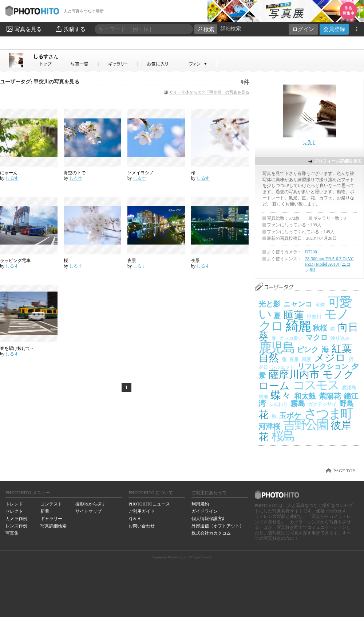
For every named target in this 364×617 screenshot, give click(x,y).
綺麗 (298, 326)
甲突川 (314, 317)
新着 (45, 511)
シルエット (283, 367)
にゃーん (9, 173)
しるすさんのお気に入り (158, 64)
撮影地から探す (91, 504)
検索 (206, 29)
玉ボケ (290, 415)
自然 (269, 358)
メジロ (330, 358)
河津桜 (269, 426)
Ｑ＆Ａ (135, 519)
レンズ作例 (16, 526)
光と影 (269, 304)
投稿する (70, 29)
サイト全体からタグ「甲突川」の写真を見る (209, 92)
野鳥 (347, 403)
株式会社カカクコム (211, 533)
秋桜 (320, 328)
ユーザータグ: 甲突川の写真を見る (40, 82)
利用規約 (200, 504)
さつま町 (328, 414)
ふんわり (278, 404)
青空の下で (75, 173)
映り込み (340, 338)
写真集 (12, 533)
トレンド (14, 504)
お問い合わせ (142, 526)
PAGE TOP (344, 471)
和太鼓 (305, 396)
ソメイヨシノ (141, 173)
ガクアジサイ (322, 404)
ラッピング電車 (15, 261)
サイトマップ (88, 511)
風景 (306, 360)
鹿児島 (276, 348)
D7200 (311, 252)
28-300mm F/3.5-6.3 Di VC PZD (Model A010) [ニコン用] (329, 264)
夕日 (263, 367)
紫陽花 (330, 396)
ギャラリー (51, 519)
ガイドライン (205, 511)
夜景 (132, 261)
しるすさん (47, 64)
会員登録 (334, 29)
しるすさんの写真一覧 (80, 64)
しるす (46, 56)
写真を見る (24, 29)
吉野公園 (306, 425)
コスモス (316, 385)
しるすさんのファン (197, 64)
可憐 (320, 305)
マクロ (317, 337)
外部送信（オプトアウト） (218, 526)
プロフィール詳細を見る (338, 161)
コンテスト (51, 504)
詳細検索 (231, 29)
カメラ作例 (16, 519)
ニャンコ (298, 304)
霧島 (298, 403)
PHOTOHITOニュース (149, 504)
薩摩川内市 (294, 374)
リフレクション (323, 366)
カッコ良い (291, 338)
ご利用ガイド (142, 511)
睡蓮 (294, 315)
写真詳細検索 (54, 526)
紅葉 (342, 349)
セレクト (14, 511)
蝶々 (281, 395)
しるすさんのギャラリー (118, 64)
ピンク (308, 349)
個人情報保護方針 (209, 519)
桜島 (283, 436)
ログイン (303, 29)
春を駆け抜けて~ (17, 348)
